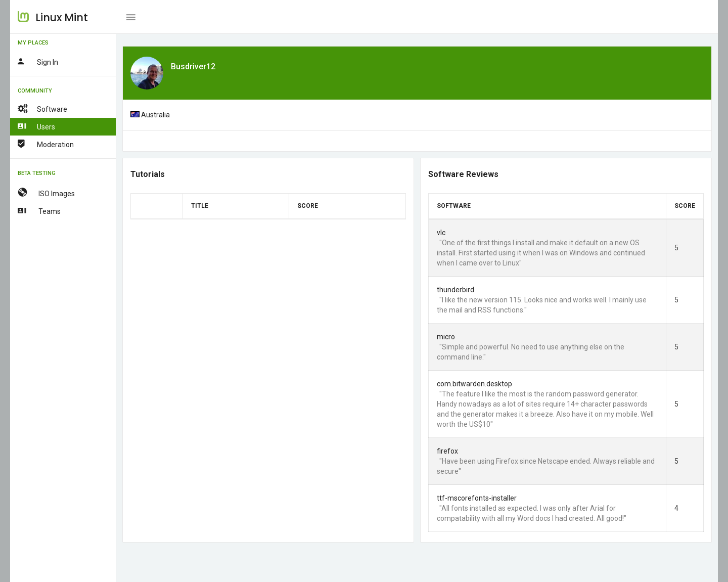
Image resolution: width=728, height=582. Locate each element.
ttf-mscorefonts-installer (477, 498)
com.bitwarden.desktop (474, 384)
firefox (447, 451)
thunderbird (456, 290)
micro (446, 337)
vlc (441, 233)
